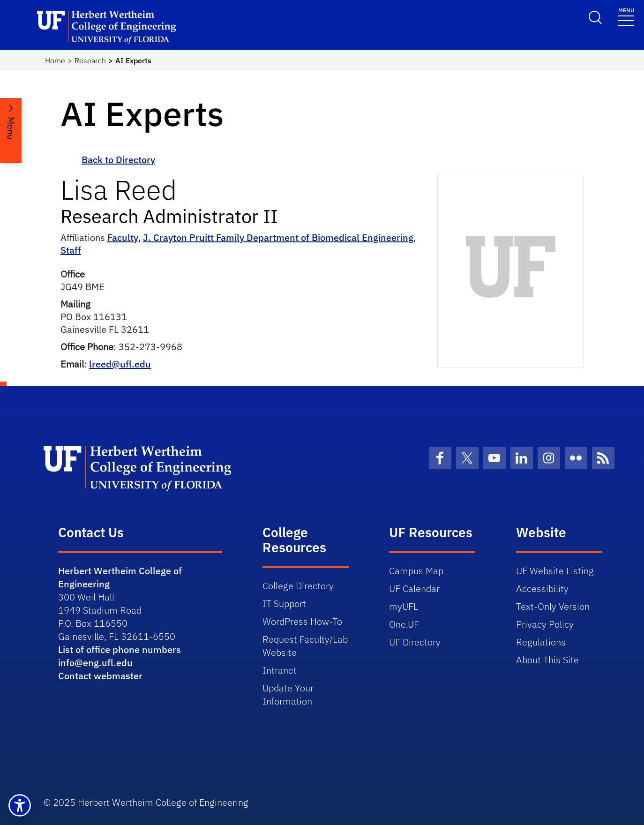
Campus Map (416, 571)
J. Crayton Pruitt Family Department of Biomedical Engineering (278, 237)
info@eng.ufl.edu (95, 663)
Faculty (123, 237)
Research (90, 60)
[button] (20, 805)
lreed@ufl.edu (120, 364)
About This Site (547, 660)
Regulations (541, 642)
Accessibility (542, 589)
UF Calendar (414, 589)
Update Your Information (288, 694)
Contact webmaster (100, 676)
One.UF (404, 624)
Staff (71, 250)
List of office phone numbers (120, 649)
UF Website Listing (555, 571)
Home (55, 60)
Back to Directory (118, 160)
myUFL (404, 606)
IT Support (284, 604)
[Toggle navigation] (626, 16)
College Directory (298, 586)
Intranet (280, 670)
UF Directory (415, 642)
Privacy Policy (545, 624)
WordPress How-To (302, 621)
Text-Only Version (553, 606)
